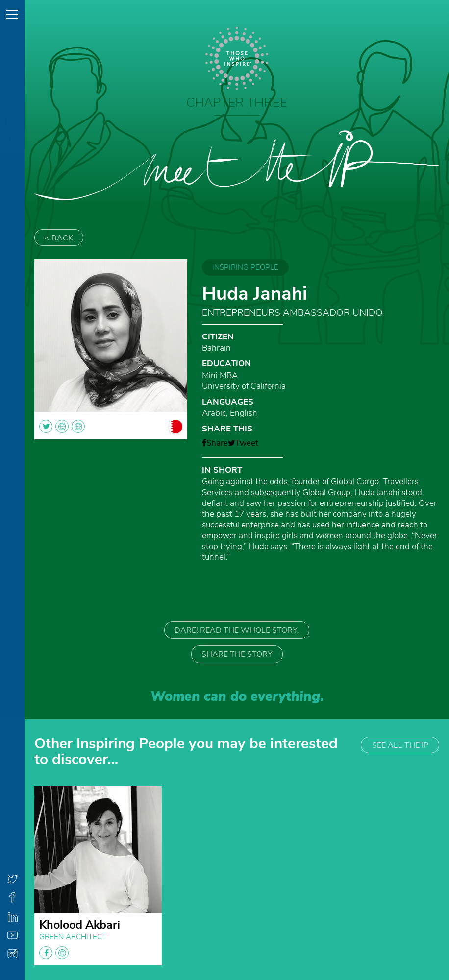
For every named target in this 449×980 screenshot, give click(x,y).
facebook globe (54, 953)
